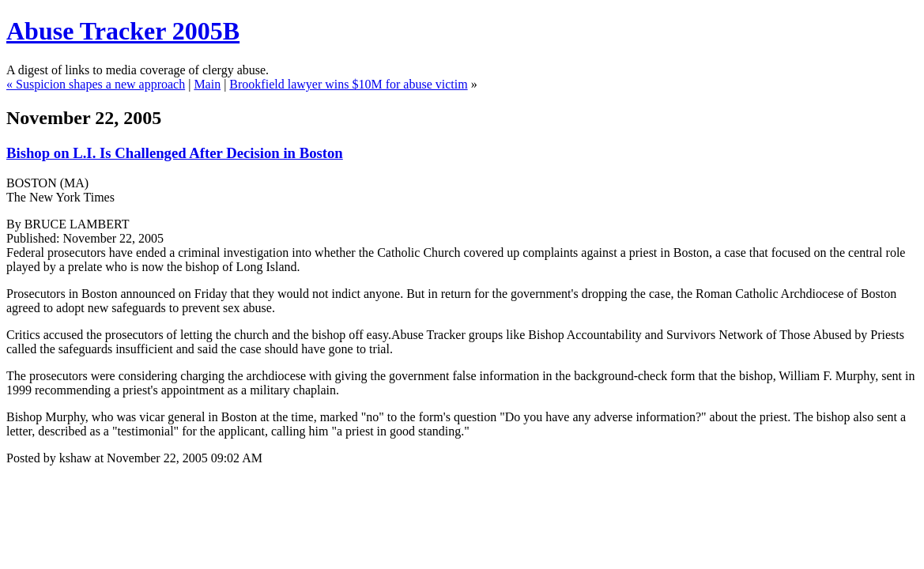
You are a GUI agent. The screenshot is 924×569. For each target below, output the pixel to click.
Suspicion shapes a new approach (100, 84)
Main (207, 84)
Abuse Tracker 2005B (123, 31)
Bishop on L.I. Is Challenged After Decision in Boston (175, 153)
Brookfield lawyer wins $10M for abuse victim (348, 84)
